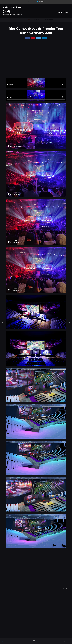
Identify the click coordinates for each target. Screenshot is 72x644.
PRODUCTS (38, 11)
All (20, 20)
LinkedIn (57, 11)
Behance (60, 13)
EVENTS (31, 11)
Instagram (64, 11)
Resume (67, 13)
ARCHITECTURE (48, 11)
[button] (66, 635)
